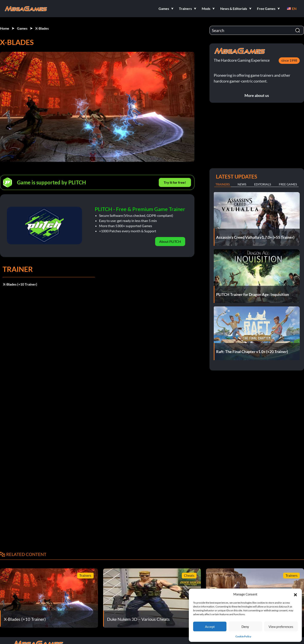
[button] (295, 594)
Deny (245, 627)
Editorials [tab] (263, 184)
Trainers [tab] (223, 184)
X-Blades (42, 28)
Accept (210, 627)
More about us (257, 95)
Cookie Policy (243, 636)
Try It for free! (175, 182)
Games (22, 28)
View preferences (281, 627)
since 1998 (289, 60)
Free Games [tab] (288, 184)
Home (5, 28)
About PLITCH (170, 241)
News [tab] (242, 184)
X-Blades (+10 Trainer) (20, 284)
